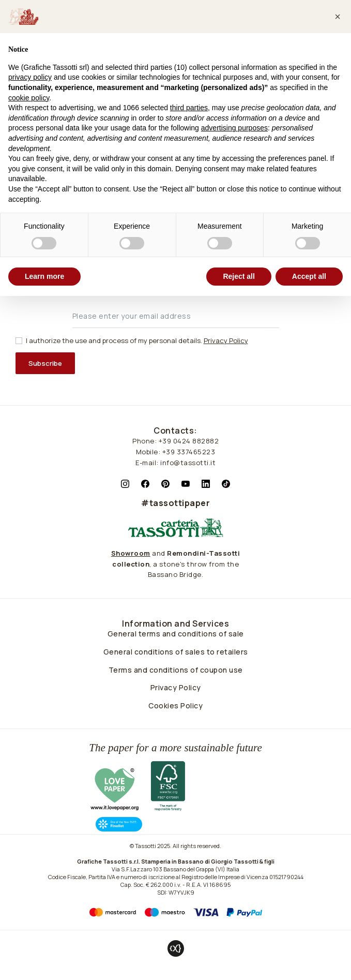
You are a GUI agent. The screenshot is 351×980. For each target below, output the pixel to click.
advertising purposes (234, 128)
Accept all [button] (309, 276)
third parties (189, 108)
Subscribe (45, 363)
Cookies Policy (176, 706)
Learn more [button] (44, 276)
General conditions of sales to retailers (176, 652)
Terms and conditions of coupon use (176, 670)
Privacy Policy (176, 687)
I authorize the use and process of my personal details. (137, 340)
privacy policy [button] (30, 77)
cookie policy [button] (29, 98)
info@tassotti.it (188, 463)
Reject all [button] (239, 276)
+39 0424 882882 (189, 441)
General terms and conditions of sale (176, 634)
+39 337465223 (189, 452)
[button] (338, 17)
